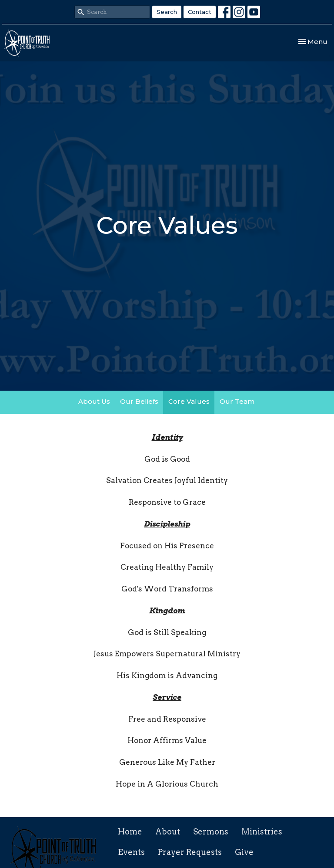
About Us (94, 401)
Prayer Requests (190, 852)
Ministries (262, 832)
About (168, 832)
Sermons (211, 832)
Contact (200, 12)
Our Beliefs (139, 401)
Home (130, 832)
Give (244, 852)
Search (167, 12)
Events (131, 852)
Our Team (237, 401)
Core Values (189, 401)
